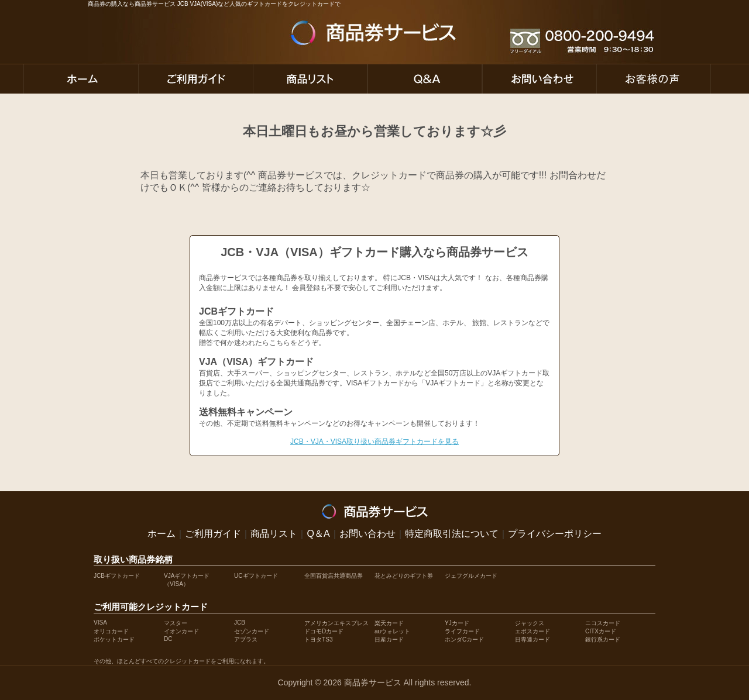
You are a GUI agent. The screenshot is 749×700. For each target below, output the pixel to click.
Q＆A (318, 534)
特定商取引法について (452, 534)
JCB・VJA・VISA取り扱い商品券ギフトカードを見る (374, 442)
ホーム (162, 534)
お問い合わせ (367, 534)
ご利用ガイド (213, 534)
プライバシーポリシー (555, 534)
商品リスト (274, 534)
